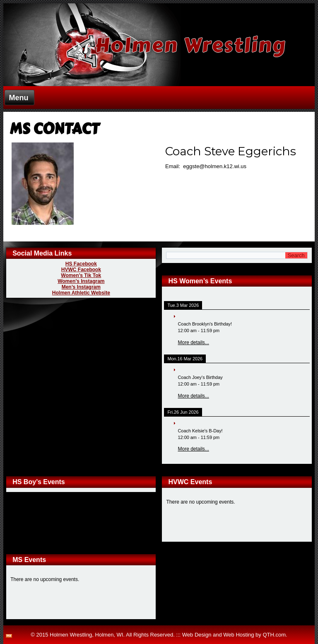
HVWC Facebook (81, 270)
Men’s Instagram (81, 287)
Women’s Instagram (81, 281)
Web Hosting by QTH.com (254, 635)
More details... (193, 343)
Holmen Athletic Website (81, 293)
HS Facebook (81, 264)
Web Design (197, 635)
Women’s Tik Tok (81, 275)
